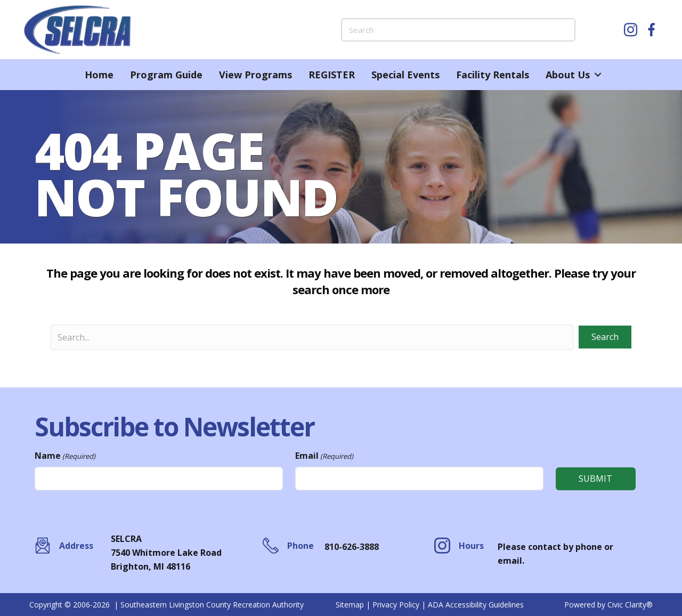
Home (99, 75)
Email (324, 456)
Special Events (405, 75)
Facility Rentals (493, 75)
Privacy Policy (396, 605)
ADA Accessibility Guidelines (476, 605)
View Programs (255, 75)
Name (65, 456)
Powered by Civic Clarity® (608, 605)
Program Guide (166, 75)
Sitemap (350, 605)
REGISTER (332, 75)
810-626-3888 (352, 547)
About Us (568, 75)
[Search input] (312, 337)
